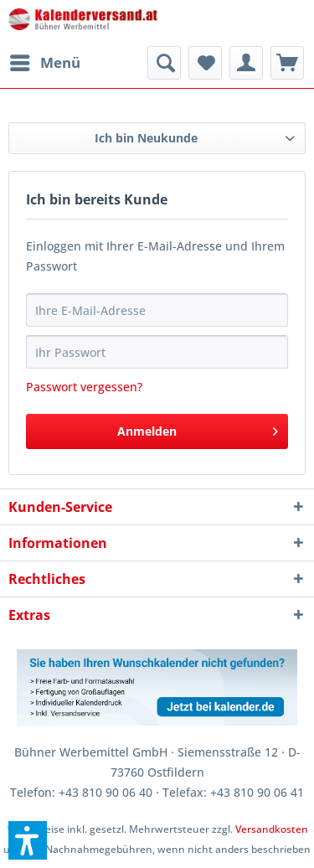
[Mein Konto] (246, 63)
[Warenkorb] (287, 63)
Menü (45, 61)
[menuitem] (44, 63)
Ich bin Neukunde (146, 138)
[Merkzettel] (205, 63)
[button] (28, 840)
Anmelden (198, 429)
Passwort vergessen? (84, 387)
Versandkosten (272, 829)
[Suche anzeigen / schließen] (164, 63)
